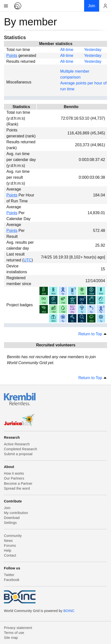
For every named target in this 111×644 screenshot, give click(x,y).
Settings (10, 523)
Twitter (9, 575)
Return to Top (93, 334)
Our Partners (14, 478)
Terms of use (14, 633)
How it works (14, 473)
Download (12, 518)
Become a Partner (18, 483)
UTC (28, 260)
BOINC (69, 611)
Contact (10, 555)
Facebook (12, 580)
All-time (67, 50)
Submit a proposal (18, 454)
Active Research (17, 444)
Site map (11, 638)
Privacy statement (18, 628)
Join (7, 508)
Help (8, 550)
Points (12, 56)
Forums (10, 546)
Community (13, 536)
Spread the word (17, 488)
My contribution (16, 513)
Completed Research (20, 449)
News (8, 541)
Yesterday (93, 50)
